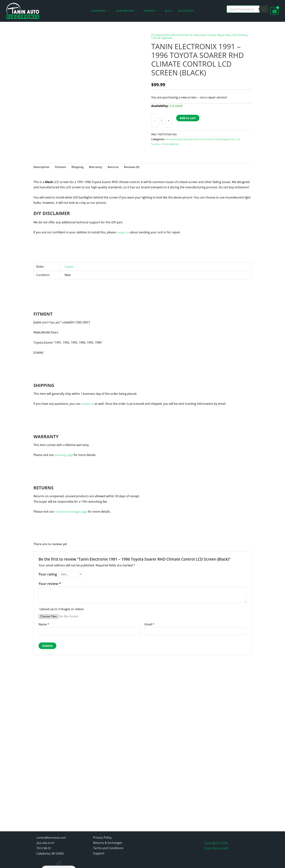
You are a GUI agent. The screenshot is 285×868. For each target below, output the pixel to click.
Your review (50, 582)
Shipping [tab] (79, 164)
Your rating (48, 572)
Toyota (69, 264)
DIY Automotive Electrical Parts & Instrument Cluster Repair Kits (195, 35)
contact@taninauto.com (53, 822)
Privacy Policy (102, 822)
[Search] (264, 9)
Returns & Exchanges (108, 827)
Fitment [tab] (61, 164)
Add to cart (188, 118)
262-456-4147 (45, 827)
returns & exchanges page (73, 509)
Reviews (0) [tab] (135, 164)
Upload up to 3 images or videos (62, 607)
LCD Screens (159, 144)
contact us (124, 230)
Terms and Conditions (108, 832)
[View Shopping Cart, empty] (274, 11)
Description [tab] (42, 164)
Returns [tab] (116, 164)
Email (149, 622)
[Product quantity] (162, 121)
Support (99, 838)
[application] (112, 11)
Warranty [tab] (98, 164)
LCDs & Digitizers (175, 38)
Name (44, 622)
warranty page (65, 453)
